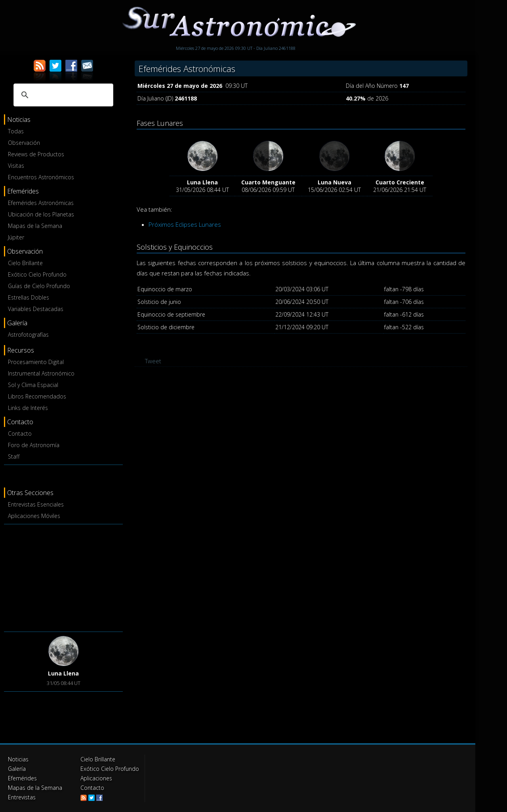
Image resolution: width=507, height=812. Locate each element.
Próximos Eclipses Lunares (185, 224)
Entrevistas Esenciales (36, 504)
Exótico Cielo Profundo (37, 274)
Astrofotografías (28, 335)
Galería (17, 769)
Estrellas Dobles (29, 297)
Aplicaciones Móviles (34, 516)
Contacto (20, 434)
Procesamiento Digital (36, 362)
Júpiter (16, 237)
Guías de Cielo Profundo (39, 286)
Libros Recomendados (37, 396)
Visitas (16, 166)
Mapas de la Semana (35, 226)
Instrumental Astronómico (41, 373)
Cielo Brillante (25, 263)
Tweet (153, 361)
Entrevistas (22, 797)
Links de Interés (28, 408)
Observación (24, 143)
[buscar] (62, 95)
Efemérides (22, 778)
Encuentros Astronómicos (41, 177)
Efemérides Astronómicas (41, 203)
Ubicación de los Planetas (41, 214)
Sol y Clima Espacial (33, 385)
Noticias (18, 759)
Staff (14, 456)
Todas (16, 131)
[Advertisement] (63, 577)
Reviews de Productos (36, 154)
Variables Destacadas (36, 309)
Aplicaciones (96, 778)
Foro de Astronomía (34, 445)
